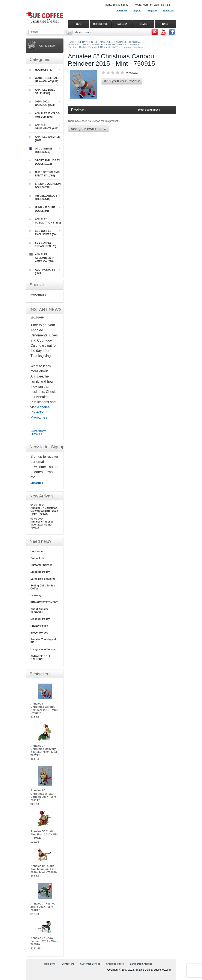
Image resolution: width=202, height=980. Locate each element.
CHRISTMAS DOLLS (102, 42)
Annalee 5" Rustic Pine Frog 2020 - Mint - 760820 (44, 834)
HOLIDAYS (83, 42)
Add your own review (122, 81)
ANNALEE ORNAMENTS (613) (44, 127)
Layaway (36, 595)
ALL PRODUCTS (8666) (42, 271)
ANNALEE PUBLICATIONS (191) (45, 221)
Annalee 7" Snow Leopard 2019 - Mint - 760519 (44, 941)
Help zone (37, 551)
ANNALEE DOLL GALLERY (41, 658)
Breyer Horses (39, 633)
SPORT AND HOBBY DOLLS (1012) (45, 162)
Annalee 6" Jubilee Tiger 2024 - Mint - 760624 (42, 525)
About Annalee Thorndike (39, 611)
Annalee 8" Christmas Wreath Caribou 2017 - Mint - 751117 (44, 795)
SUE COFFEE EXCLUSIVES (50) (43, 233)
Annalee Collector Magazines (40, 412)
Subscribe (36, 434)
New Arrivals (38, 295)
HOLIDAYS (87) (41, 70)
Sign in (137, 10)
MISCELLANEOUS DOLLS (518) (43, 197)
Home (71, 42)
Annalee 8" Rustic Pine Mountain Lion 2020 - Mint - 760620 (44, 869)
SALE (165, 24)
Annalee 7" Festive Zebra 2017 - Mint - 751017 (43, 907)
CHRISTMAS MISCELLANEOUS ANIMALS (104, 44)
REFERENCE (100, 24)
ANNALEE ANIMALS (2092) (45, 139)
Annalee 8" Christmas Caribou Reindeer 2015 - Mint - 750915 (104, 46)
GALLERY (122, 24)
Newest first (168, 110)
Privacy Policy (39, 626)
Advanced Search (83, 32)
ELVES (144, 24)
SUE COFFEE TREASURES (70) (43, 244)
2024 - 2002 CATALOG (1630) (42, 103)
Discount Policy (40, 619)
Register (152, 10)
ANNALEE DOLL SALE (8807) (42, 92)
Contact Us (37, 558)
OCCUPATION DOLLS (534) (41, 150)
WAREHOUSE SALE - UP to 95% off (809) (45, 80)
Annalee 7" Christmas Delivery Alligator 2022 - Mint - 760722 (44, 511)
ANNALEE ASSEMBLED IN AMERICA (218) (42, 258)
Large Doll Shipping (43, 579)
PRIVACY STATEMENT (44, 602)
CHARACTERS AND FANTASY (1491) (44, 174)
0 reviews (132, 73)
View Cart (122, 10)
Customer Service (41, 565)
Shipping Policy (40, 572)
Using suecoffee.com (43, 649)
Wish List (168, 10)
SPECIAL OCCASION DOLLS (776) (45, 186)
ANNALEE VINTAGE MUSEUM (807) (44, 115)
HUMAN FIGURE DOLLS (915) (42, 209)
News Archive (38, 431)
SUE (79, 24)
